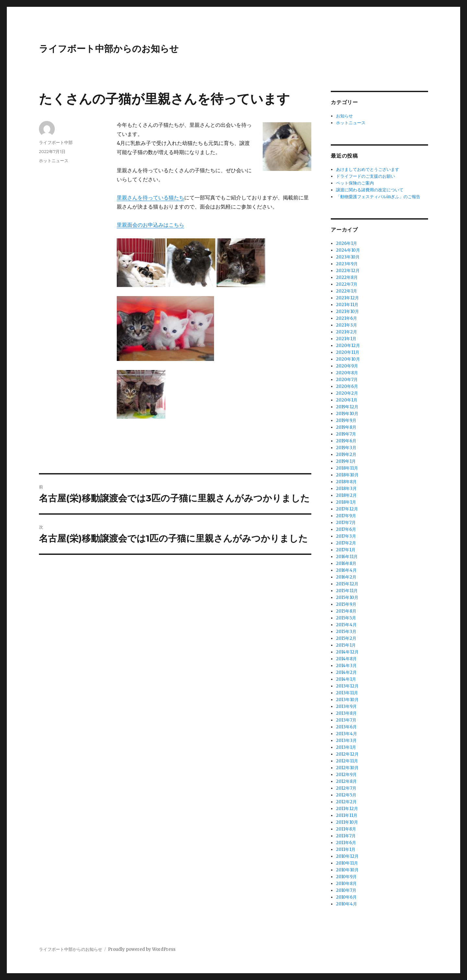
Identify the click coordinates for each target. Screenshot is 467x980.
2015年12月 (347, 584)
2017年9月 (346, 516)
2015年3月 (346, 632)
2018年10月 (347, 475)
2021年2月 (347, 332)
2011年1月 (346, 849)
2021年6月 (347, 318)
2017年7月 (346, 523)
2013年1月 (346, 747)
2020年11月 (348, 352)
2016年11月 (347, 557)
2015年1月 (346, 645)
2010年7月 (346, 890)
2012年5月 (346, 795)
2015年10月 (347, 598)
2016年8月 (346, 563)
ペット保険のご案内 (355, 183)
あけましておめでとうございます (368, 169)
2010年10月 (347, 870)
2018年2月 (346, 495)
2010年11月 (347, 863)
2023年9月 (347, 264)
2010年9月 (346, 877)
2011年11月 (347, 815)
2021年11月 (347, 305)
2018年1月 (346, 502)
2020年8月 (347, 373)
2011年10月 (347, 822)
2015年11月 (347, 591)
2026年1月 (347, 243)
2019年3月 (346, 448)
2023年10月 (348, 257)
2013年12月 (347, 686)
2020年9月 (347, 366)
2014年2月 (346, 672)
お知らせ (344, 116)
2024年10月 (348, 250)
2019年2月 (346, 454)
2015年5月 (346, 618)
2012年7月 (346, 788)
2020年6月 (347, 386)
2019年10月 (347, 414)
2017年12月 (347, 509)
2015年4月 (346, 625)
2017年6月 (346, 529)
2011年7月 (346, 836)
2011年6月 (346, 843)
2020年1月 (347, 400)
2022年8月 (347, 277)
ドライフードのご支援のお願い (365, 176)
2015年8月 (346, 611)
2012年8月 (346, 781)
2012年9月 (346, 775)
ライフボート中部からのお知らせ (109, 49)
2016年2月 (346, 577)
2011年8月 (346, 829)
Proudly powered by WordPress (142, 949)
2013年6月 (346, 727)
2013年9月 (346, 706)
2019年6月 (346, 441)
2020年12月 (348, 346)
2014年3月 (346, 666)
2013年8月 (346, 713)
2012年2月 (346, 802)
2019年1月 (346, 461)
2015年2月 (346, 638)
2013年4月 (347, 734)
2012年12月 (347, 754)
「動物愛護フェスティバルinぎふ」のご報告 (378, 197)
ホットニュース (54, 161)
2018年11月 (347, 468)
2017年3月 (346, 536)
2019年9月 (346, 420)
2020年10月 (348, 359)
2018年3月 (346, 489)
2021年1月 (346, 339)
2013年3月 (346, 741)
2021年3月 (347, 325)
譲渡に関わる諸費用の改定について (370, 190)
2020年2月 (347, 393)
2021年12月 (347, 298)
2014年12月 (347, 652)
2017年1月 (346, 550)
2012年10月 (347, 768)
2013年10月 (347, 700)
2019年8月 (346, 427)
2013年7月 (346, 720)
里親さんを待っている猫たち (150, 197)
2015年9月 (346, 604)
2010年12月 (347, 856)
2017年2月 (346, 543)
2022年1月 (347, 291)
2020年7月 (347, 380)
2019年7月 (346, 434)
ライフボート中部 (56, 142)
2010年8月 (346, 884)
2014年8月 (346, 659)
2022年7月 (347, 284)
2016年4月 (346, 570)
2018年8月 (346, 482)
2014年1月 (346, 679)
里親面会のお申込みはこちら (150, 225)
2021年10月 (347, 311)
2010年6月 (346, 897)
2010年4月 (347, 904)
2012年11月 (347, 761)
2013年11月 (347, 693)
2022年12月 (348, 271)
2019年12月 (347, 407)
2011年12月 (347, 809)
